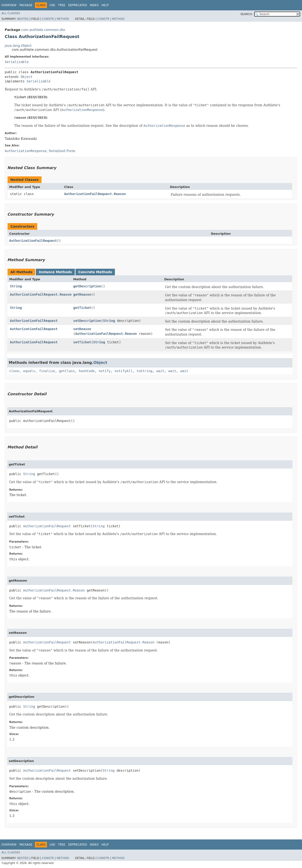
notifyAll (124, 371)
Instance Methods (55, 272)
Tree (62, 5)
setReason (82, 329)
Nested (23, 19)
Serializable (17, 62)
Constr (48, 19)
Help (105, 5)
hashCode (87, 371)
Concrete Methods (95, 272)
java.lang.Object (18, 46)
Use (52, 5)
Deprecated (78, 5)
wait (160, 371)
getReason (82, 294)
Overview (9, 5)
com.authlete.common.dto (43, 30)
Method (63, 19)
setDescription (87, 321)
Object (27, 77)
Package (26, 5)
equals (29, 371)
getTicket (82, 308)
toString (145, 371)
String (16, 286)
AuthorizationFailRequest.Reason (95, 194)
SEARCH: (247, 14)
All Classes (11, 13)
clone (14, 371)
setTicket (82, 342)
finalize (47, 371)
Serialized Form (62, 151)
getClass (67, 371)
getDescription (87, 286)
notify (105, 371)
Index (94, 5)
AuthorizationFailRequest (33, 241)
